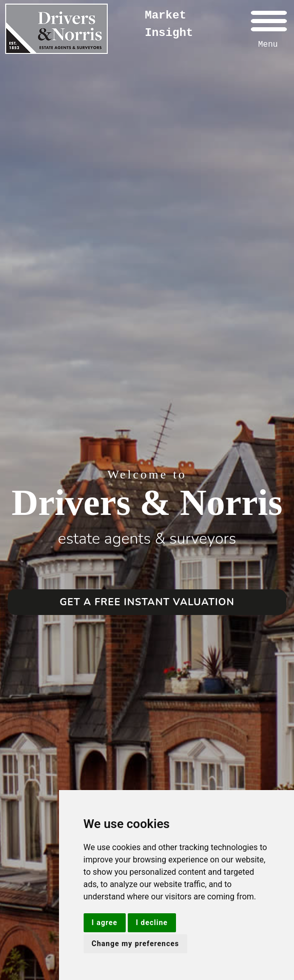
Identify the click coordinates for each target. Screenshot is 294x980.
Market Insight (169, 24)
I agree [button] (105, 923)
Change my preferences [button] (135, 944)
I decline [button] (152, 923)
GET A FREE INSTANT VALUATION (147, 602)
